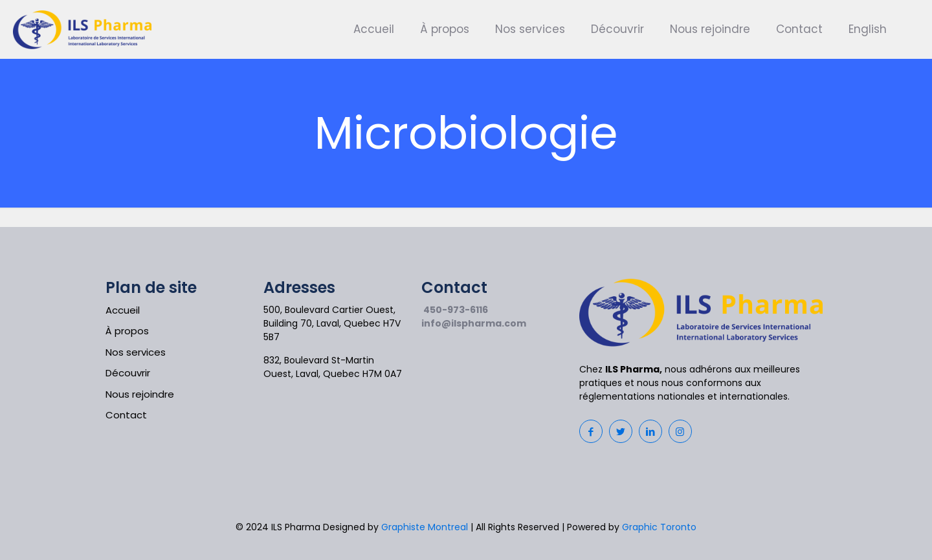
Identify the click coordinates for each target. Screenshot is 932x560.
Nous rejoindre (140, 394)
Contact (126, 415)
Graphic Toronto (659, 527)
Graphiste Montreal (425, 527)
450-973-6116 (456, 310)
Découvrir (128, 373)
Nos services (136, 352)
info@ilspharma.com (474, 323)
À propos (127, 331)
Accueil (123, 310)
